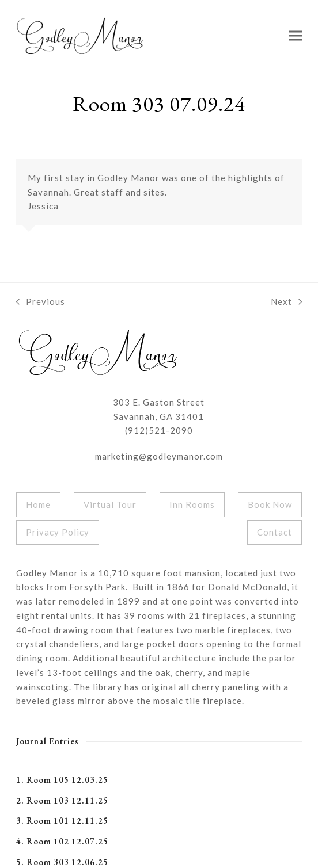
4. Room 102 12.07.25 (62, 841)
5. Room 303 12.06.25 (62, 862)
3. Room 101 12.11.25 (62, 821)
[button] (296, 35)
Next (286, 303)
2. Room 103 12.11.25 (62, 800)
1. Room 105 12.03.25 (62, 780)
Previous (41, 303)
